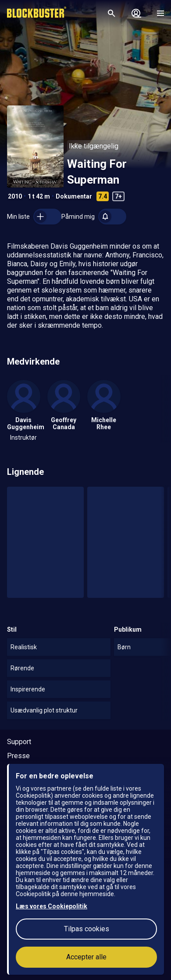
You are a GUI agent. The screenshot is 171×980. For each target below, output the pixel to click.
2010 (15, 196)
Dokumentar (74, 196)
